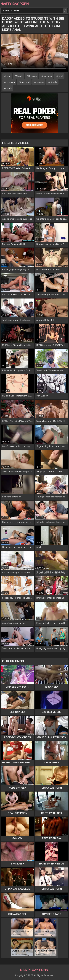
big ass (40, 82)
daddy (54, 82)
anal (61, 76)
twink (20, 76)
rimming (11, 82)
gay (9, 76)
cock (9, 88)
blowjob (33, 76)
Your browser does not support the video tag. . (34, 53)
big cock (48, 76)
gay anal (26, 82)
